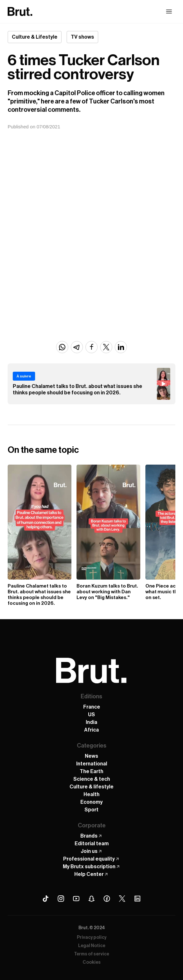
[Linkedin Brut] (137, 899)
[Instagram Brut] (61, 899)
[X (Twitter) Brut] (122, 899)
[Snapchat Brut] (91, 899)
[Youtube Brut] (76, 899)
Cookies (92, 962)
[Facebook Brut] (107, 899)
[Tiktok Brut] (46, 899)
